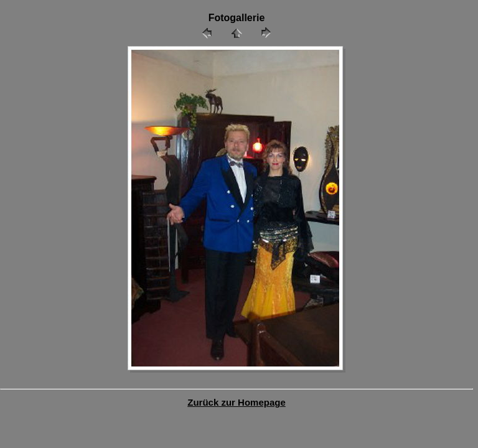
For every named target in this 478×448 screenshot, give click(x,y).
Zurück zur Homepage (237, 402)
